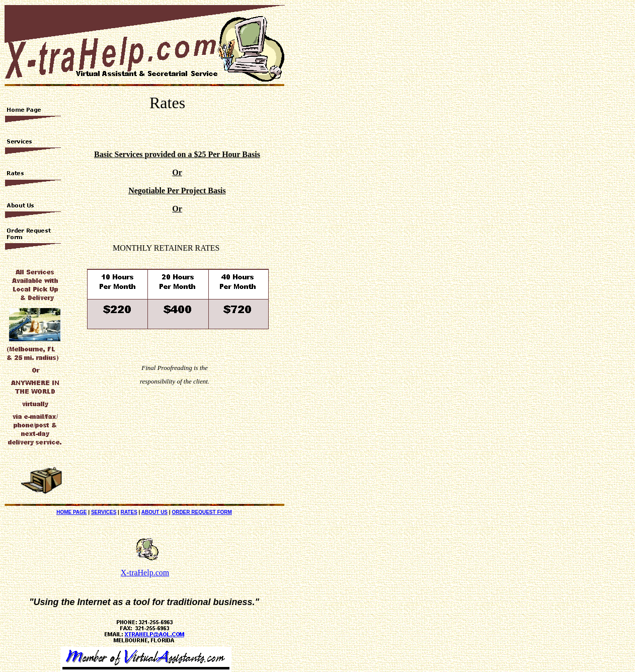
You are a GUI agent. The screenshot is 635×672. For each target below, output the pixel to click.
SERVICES (104, 512)
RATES (129, 512)
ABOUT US (154, 512)
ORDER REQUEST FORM (202, 512)
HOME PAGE (71, 512)
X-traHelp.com (145, 573)
